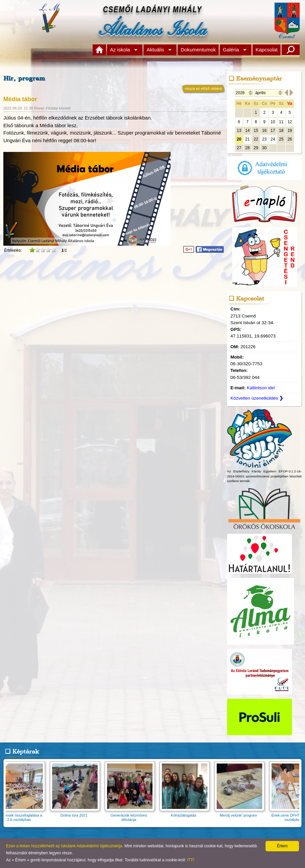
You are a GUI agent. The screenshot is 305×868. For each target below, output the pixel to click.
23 (264, 139)
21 (247, 139)
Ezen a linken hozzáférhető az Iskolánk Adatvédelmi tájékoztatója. (65, 846)
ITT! (190, 860)
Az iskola (120, 50)
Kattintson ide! (261, 388)
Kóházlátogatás (187, 813)
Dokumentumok (198, 50)
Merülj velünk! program (241, 813)
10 (273, 122)
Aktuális (155, 50)
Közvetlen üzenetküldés (257, 398)
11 (281, 122)
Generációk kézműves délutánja (132, 815)
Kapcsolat (267, 50)
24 (273, 139)
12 (290, 122)
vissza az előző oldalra (203, 88)
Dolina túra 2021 (77, 813)
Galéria (231, 50)
